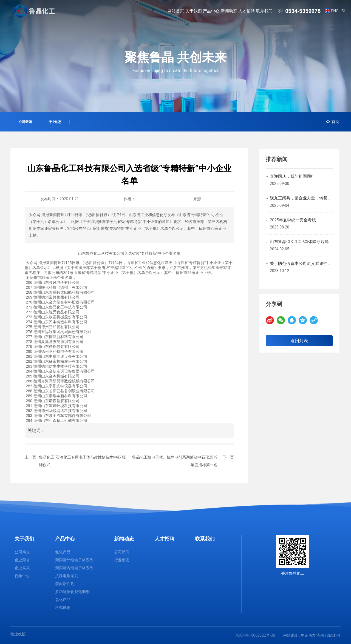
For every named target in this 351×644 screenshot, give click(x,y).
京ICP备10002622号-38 (255, 635)
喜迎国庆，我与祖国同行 (292, 176)
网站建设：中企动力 (299, 635)
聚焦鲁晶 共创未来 (175, 57)
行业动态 (55, 122)
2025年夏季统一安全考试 (293, 220)
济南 (320, 635)
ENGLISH (339, 11)
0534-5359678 (303, 11)
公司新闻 (25, 122)
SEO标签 (334, 635)
